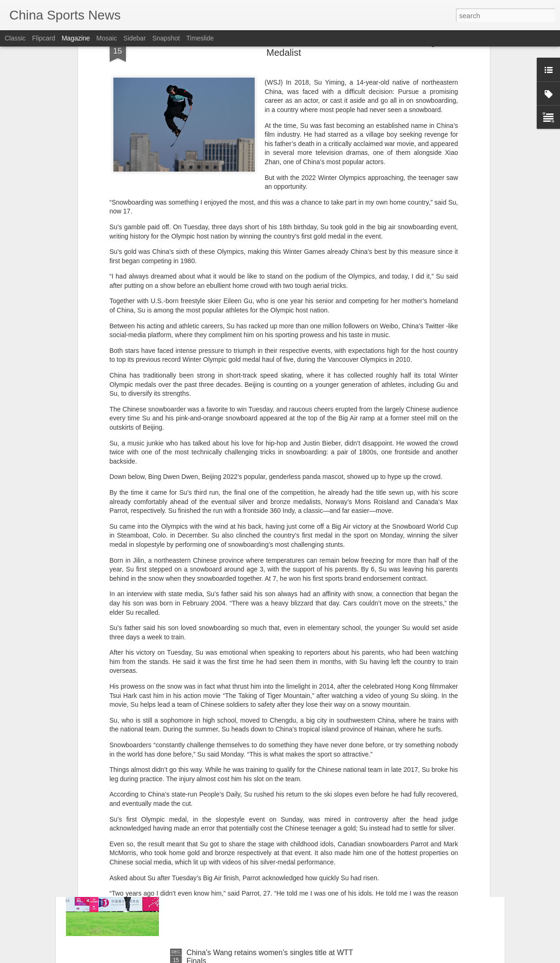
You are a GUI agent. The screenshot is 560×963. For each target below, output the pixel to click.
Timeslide (200, 38)
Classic (15, 38)
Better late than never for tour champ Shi (253, 847)
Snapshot (166, 38)
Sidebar (135, 38)
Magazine (76, 38)
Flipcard (44, 38)
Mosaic (106, 38)
